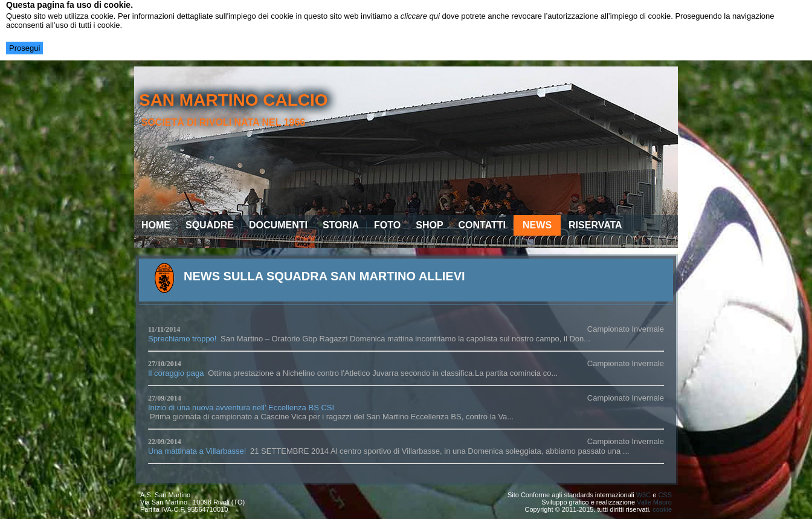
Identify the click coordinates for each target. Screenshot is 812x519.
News (537, 225)
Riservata (595, 225)
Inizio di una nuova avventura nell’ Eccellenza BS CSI (241, 408)
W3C (643, 495)
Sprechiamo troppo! (182, 339)
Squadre (210, 225)
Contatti (482, 225)
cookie (662, 509)
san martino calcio (234, 100)
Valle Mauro (654, 502)
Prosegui (24, 48)
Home (156, 225)
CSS (665, 495)
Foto (387, 225)
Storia (341, 225)
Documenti (278, 225)
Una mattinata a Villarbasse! (197, 451)
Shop (429, 225)
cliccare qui (420, 16)
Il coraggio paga (176, 373)
